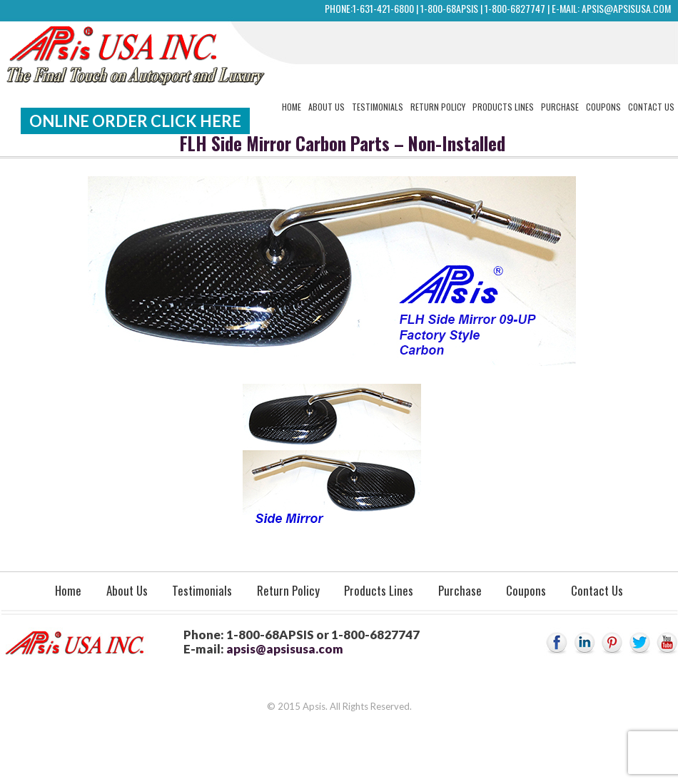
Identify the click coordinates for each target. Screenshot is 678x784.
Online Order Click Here (135, 121)
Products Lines (503, 107)
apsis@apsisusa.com (626, 8)
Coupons (603, 107)
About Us (327, 107)
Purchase (560, 107)
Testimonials (378, 107)
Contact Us (651, 107)
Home (292, 107)
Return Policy (438, 107)
